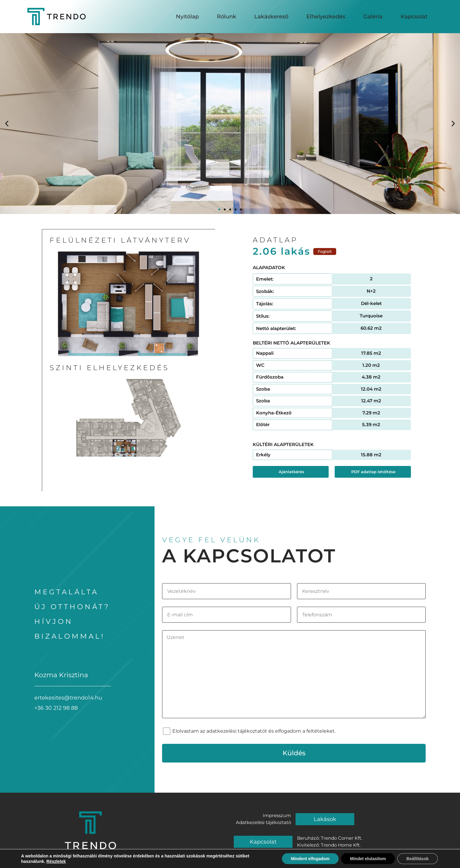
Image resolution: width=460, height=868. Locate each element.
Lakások (325, 819)
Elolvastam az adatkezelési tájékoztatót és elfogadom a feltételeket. (254, 731)
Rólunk (227, 16)
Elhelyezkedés (326, 16)
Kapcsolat (414, 16)
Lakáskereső (271, 16)
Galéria (373, 16)
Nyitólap (187, 16)
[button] (7, 124)
